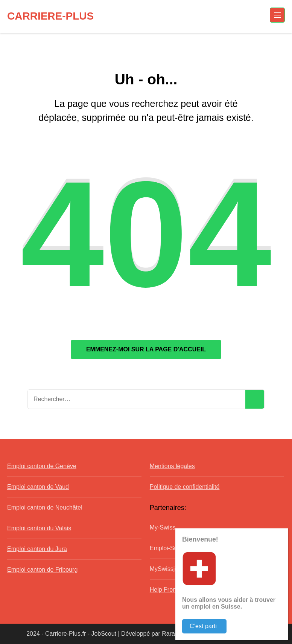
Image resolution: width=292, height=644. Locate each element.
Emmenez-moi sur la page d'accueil (146, 349)
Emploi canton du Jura (37, 549)
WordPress (249, 634)
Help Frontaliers (171, 590)
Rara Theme (178, 634)
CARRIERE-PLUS (50, 16)
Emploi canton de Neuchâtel (45, 507)
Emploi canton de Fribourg (42, 570)
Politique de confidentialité (185, 487)
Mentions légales (172, 466)
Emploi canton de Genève (42, 466)
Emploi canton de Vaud (38, 487)
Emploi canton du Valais (39, 528)
